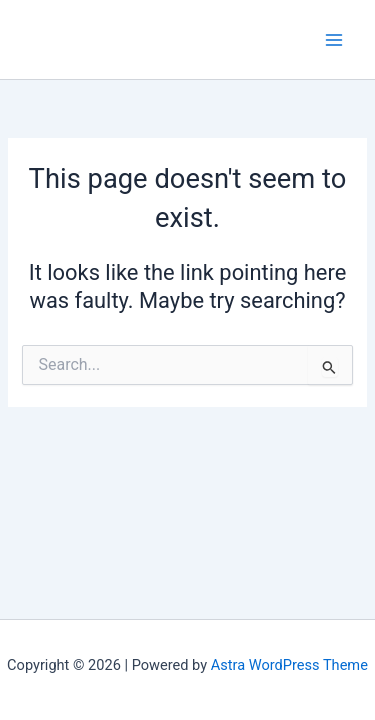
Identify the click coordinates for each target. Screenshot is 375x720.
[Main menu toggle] (334, 40)
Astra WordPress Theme (289, 665)
